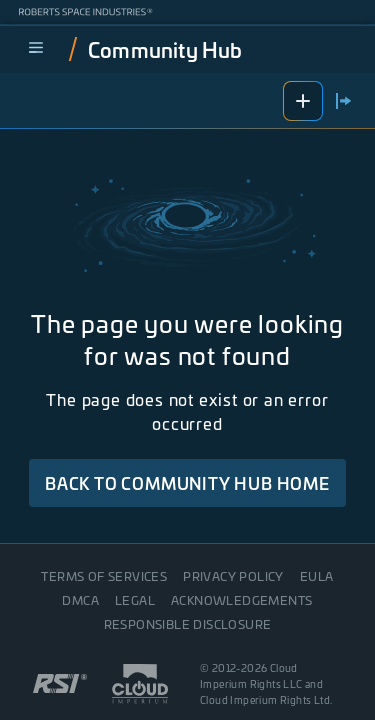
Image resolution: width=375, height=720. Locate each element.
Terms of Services (104, 576)
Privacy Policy (233, 576)
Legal (135, 600)
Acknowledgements (241, 600)
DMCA (80, 600)
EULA (317, 576)
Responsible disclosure (188, 624)
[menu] (36, 49)
